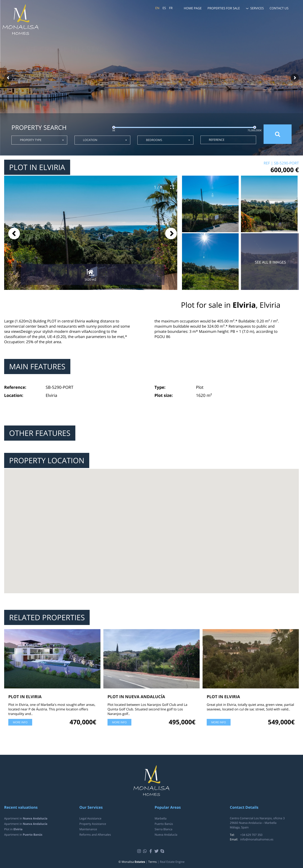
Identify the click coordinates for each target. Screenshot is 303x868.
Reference (217, 140)
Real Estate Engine (172, 862)
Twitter (157, 851)
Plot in (13, 829)
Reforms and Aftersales (95, 835)
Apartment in (26, 819)
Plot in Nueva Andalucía (136, 697)
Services (257, 8)
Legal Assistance (90, 819)
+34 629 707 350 (251, 835)
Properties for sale (224, 8)
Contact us (279, 8)
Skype (163, 851)
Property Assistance (93, 824)
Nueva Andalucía (166, 835)
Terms (152, 862)
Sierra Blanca (163, 829)
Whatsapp (145, 851)
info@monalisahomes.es (257, 839)
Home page (193, 8)
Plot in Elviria (25, 697)
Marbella (161, 819)
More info (20, 722)
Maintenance (88, 829)
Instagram (140, 851)
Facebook (151, 851)
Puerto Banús (164, 824)
